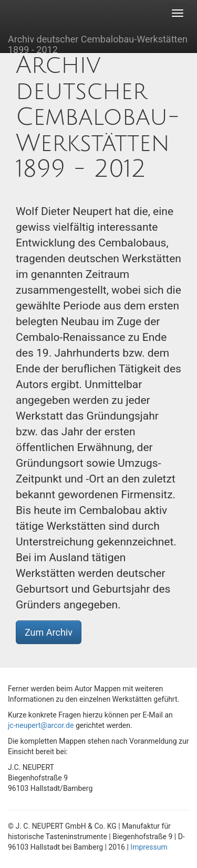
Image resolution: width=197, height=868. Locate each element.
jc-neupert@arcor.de (41, 725)
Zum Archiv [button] (49, 632)
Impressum (149, 847)
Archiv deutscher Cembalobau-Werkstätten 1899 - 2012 (98, 43)
